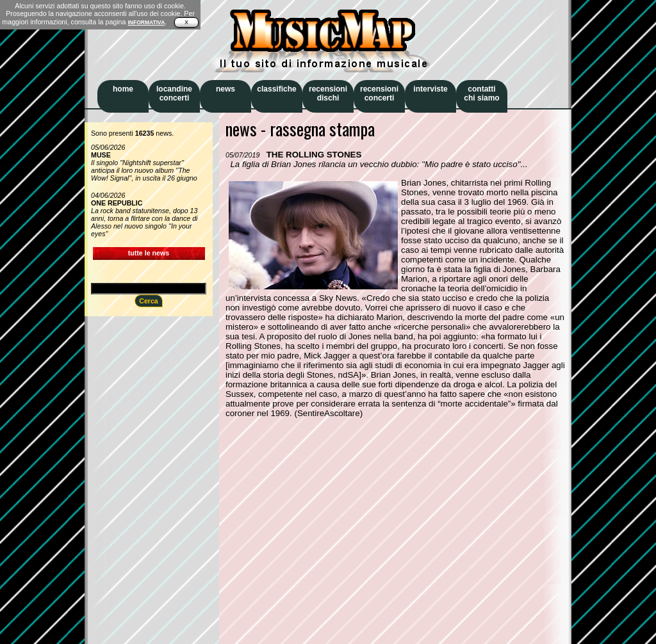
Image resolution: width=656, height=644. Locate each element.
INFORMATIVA (146, 22)
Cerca (149, 301)
